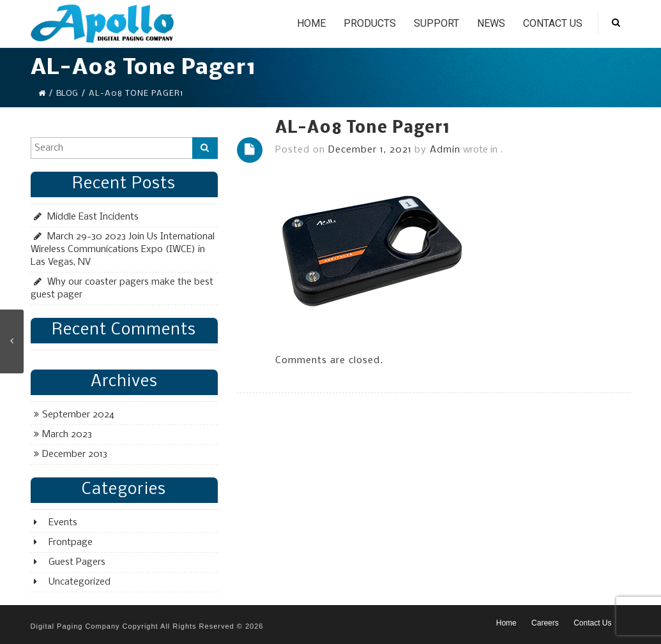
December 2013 (75, 454)
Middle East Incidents (93, 217)
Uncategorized (80, 582)
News (491, 23)
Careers (545, 623)
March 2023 (67, 435)
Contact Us (553, 23)
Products (370, 23)
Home (311, 23)
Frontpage (71, 543)
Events (63, 523)
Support (437, 23)
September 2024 (78, 415)
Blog (67, 94)
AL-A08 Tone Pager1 (363, 129)
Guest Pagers (77, 562)
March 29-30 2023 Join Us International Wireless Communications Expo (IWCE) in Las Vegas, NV (123, 250)
